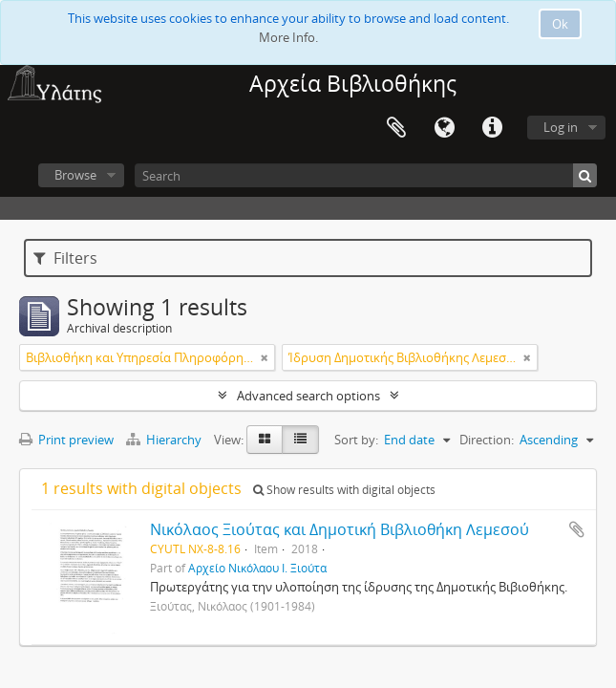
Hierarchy (165, 440)
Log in (561, 127)
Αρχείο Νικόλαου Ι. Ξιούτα (257, 568)
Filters (65, 258)
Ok (560, 24)
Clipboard (396, 128)
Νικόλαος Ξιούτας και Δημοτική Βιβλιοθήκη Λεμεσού (340, 529)
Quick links (492, 128)
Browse (75, 175)
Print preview (66, 440)
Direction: (487, 440)
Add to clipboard (577, 529)
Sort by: (356, 440)
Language (444, 128)
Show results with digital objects (344, 490)
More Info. (288, 37)
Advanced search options (308, 396)
